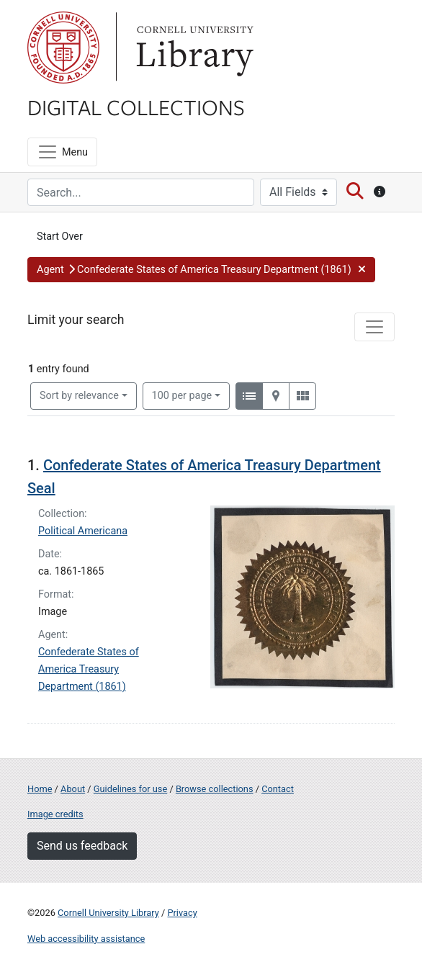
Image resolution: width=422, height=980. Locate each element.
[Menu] (62, 152)
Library (193, 48)
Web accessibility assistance (86, 939)
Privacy (182, 913)
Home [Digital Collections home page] (40, 789)
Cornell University (63, 48)
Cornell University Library (108, 913)
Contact (278, 789)
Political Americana (83, 531)
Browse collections (215, 789)
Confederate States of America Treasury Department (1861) (89, 669)
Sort (79, 396)
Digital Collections (136, 107)
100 (182, 395)
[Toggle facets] (374, 327)
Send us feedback (82, 846)
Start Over (60, 237)
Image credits (55, 814)
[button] (201, 270)
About (73, 789)
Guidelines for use (130, 789)
